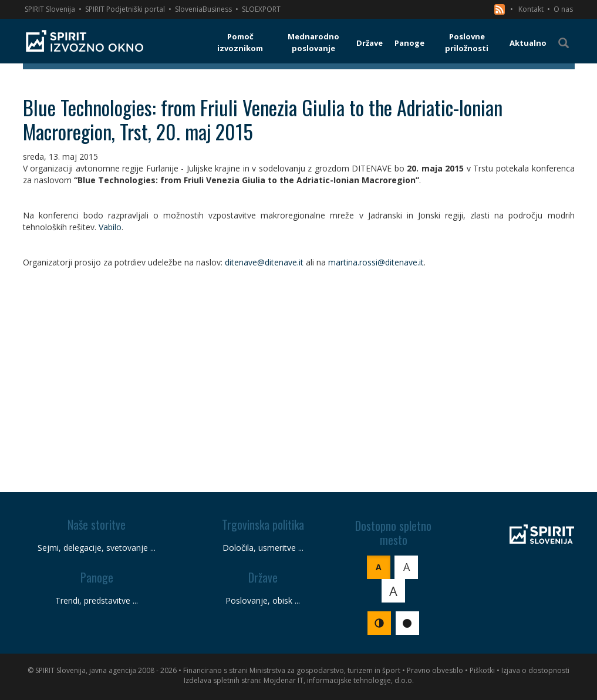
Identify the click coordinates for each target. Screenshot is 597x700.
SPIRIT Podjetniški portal (125, 9)
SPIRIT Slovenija (50, 9)
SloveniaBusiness (203, 9)
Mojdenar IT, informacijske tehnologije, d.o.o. (339, 680)
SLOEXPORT (261, 9)
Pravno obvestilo (435, 670)
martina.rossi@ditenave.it (376, 262)
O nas (563, 9)
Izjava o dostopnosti (535, 670)
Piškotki (482, 670)
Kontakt (531, 9)
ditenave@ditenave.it (264, 262)
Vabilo (110, 227)
